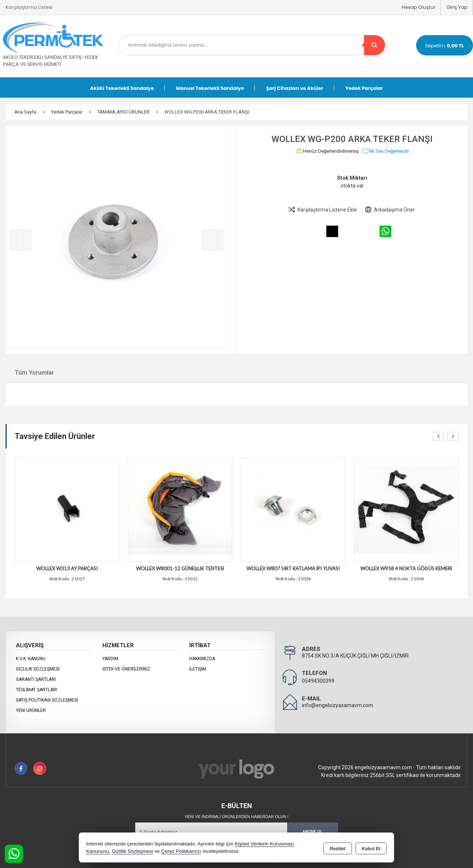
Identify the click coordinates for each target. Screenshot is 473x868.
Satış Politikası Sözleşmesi (47, 700)
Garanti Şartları (36, 679)
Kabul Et (371, 848)
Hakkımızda (202, 659)
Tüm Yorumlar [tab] (34, 372)
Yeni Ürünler (31, 710)
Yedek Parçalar (364, 88)
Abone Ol (312, 832)
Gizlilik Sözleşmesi (38, 669)
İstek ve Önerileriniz (126, 669)
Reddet (338, 848)
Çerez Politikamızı (181, 851)
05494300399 (318, 681)
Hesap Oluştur (418, 7)
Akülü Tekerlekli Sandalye (122, 88)
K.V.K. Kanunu (31, 659)
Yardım (110, 659)
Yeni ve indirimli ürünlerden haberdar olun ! (236, 817)
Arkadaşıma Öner (390, 210)
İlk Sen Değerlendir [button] (385, 151)
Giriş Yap (457, 7)
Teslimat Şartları (37, 690)
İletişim (198, 669)
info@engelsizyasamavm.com (338, 705)
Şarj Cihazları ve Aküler (295, 88)
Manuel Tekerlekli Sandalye (210, 88)
